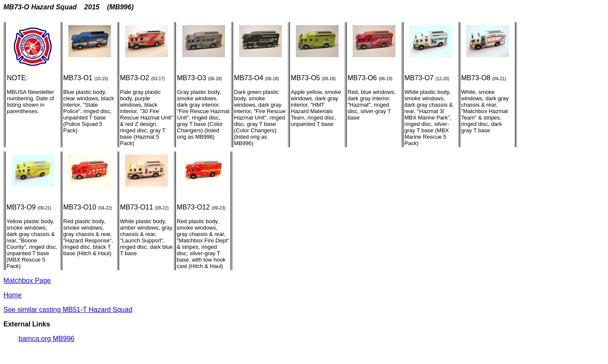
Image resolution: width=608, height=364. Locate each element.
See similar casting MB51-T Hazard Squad (68, 310)
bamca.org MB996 (47, 339)
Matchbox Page (27, 281)
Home (13, 295)
